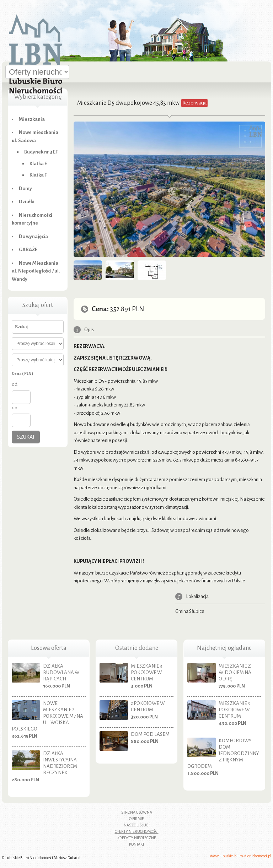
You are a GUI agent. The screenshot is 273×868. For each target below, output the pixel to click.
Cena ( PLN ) (22, 373)
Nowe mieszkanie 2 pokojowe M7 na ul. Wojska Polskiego (47, 716)
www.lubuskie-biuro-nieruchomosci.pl (241, 856)
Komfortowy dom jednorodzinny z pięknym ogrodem (223, 753)
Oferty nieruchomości (137, 831)
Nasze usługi (137, 825)
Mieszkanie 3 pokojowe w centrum (146, 672)
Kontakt (137, 844)
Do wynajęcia (33, 236)
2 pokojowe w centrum (148, 707)
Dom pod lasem (150, 734)
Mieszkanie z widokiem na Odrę (235, 672)
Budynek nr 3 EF (41, 152)
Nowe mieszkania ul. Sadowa (35, 136)
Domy (25, 188)
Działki (27, 202)
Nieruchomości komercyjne (32, 219)
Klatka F (38, 175)
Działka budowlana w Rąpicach (61, 672)
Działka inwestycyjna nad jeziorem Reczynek (60, 763)
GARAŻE (28, 250)
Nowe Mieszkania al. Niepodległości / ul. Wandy (36, 271)
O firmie (136, 819)
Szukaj (26, 437)
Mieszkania (32, 119)
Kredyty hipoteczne (137, 838)
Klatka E (38, 164)
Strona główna (137, 812)
